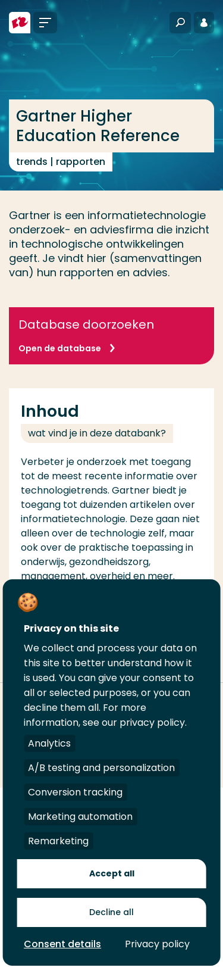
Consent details (62, 944)
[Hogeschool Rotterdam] (20, 23)
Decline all (111, 912)
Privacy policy (157, 944)
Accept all (112, 873)
